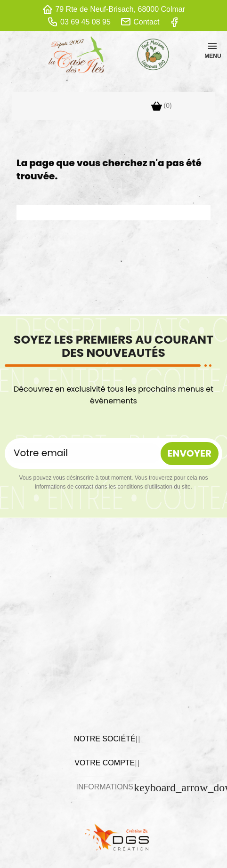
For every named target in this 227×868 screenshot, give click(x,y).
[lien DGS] (113, 836)
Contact (146, 22)
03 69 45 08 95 (85, 22)
